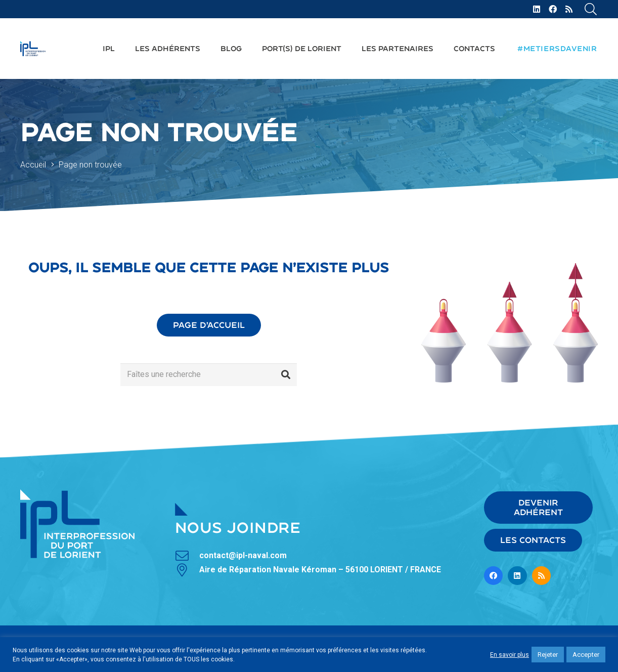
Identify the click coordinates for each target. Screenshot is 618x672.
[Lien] (33, 49)
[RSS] (569, 9)
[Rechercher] (286, 374)
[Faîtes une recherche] (209, 375)
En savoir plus (510, 655)
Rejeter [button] (548, 655)
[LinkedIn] (537, 9)
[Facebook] (553, 9)
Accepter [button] (586, 655)
